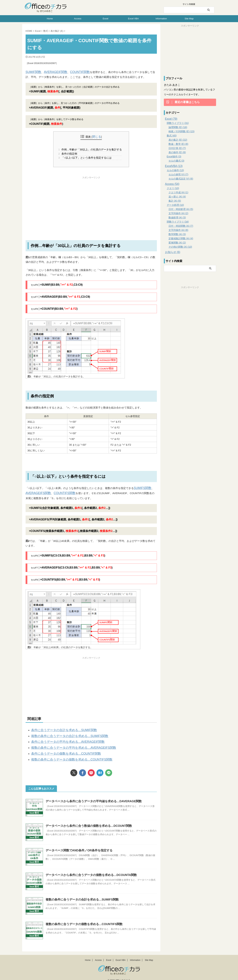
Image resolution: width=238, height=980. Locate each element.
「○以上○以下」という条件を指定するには (86, 157)
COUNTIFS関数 (59, 492)
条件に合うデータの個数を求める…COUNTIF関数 (61, 749)
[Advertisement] (91, 203)
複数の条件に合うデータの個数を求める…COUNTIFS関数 (65, 754)
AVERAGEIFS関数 (36, 492)
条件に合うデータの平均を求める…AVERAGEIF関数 (62, 739)
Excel (106, 19)
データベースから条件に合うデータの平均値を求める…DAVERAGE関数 (91, 796)
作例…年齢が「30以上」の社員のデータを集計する (91, 149)
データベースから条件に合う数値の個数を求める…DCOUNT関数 (86, 820)
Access (78, 19)
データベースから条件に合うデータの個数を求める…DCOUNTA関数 (89, 870)
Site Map (189, 19)
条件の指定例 (69, 153)
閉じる (97, 136)
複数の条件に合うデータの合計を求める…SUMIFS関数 (64, 733)
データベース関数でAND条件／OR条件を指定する (77, 845)
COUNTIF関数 (73, 72)
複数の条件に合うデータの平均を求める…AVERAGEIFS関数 (67, 744)
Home (50, 19)
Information (161, 19)
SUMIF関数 (32, 72)
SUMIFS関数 (141, 487)
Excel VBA (133, 19)
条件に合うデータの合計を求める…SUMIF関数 (59, 728)
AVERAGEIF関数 (51, 72)
